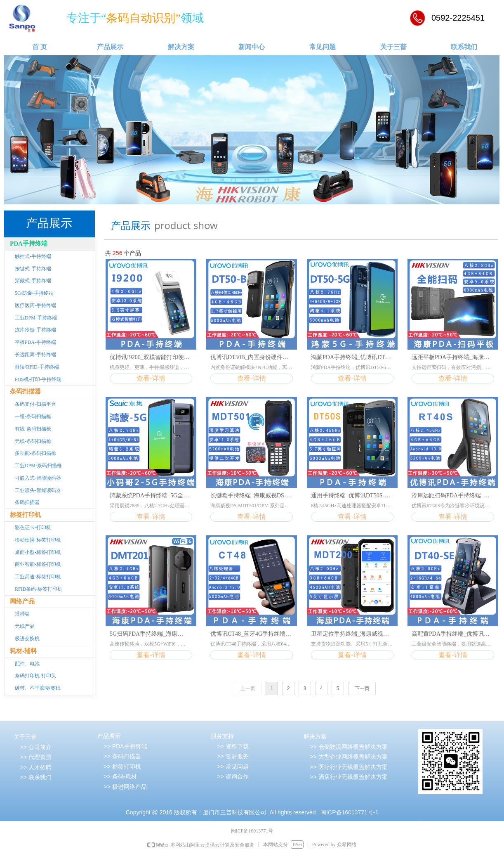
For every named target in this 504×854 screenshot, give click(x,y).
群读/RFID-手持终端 (37, 367)
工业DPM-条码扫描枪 (38, 466)
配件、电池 (27, 664)
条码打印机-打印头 (35, 676)
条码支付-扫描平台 (35, 404)
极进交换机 (27, 639)
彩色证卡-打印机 (33, 528)
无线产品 (25, 626)
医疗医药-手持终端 (35, 305)
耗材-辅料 (23, 651)
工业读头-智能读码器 (38, 490)
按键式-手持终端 (33, 269)
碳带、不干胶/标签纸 (38, 688)
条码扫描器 (25, 391)
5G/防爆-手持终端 (34, 293)
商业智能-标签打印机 (38, 564)
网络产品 (22, 601)
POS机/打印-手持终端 (38, 379)
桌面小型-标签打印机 (38, 552)
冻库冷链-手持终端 (35, 330)
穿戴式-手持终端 (33, 281)
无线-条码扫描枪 (33, 441)
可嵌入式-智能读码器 (38, 478)
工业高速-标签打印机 (38, 577)
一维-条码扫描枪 (33, 416)
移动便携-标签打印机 (38, 540)
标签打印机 (25, 515)
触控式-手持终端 (33, 256)
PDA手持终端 (29, 244)
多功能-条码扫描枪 (35, 453)
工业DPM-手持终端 (36, 318)
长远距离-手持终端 (35, 355)
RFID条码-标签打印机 (39, 589)
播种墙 (22, 614)
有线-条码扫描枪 (33, 429)
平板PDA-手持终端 (35, 342)
